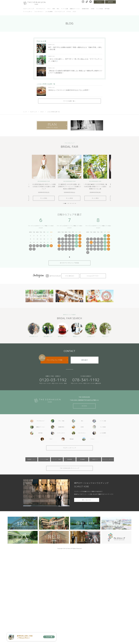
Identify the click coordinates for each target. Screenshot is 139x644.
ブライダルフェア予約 (54, 360)
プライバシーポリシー (108, 459)
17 (73, 242)
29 (31, 249)
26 (44, 246)
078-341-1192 (86, 380)
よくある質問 (49, 12)
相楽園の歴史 (85, 9)
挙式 (58, 9)
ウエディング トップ (29, 9)
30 (34, 249)
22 (31, 246)
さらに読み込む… (70, 276)
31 (73, 249)
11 (76, 239)
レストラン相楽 (44, 459)
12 (80, 239)
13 (59, 242)
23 (34, 246)
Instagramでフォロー (93, 276)
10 (73, 239)
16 (69, 242)
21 (63, 246)
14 (63, 242)
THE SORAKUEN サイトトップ (69, 468)
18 (76, 242)
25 (41, 246)
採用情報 (70, 459)
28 (51, 246)
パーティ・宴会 (57, 459)
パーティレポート (28, 12)
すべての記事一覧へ (69, 101)
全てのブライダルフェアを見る (70, 263)
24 (37, 246)
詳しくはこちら (87, 500)
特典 (54, 9)
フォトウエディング (60, 12)
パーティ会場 (64, 9)
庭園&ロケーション (75, 9)
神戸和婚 (107, 9)
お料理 (93, 9)
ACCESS (84, 406)
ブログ (74, 12)
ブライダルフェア (41, 9)
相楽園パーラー (31, 459)
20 (59, 246)
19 (80, 242)
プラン (49, 9)
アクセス (99, 2)
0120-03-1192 (53, 380)
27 (48, 246)
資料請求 (110, 2)
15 (66, 242)
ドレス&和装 (100, 9)
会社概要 (82, 459)
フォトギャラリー (39, 12)
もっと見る (44, 198)
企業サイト (95, 459)
